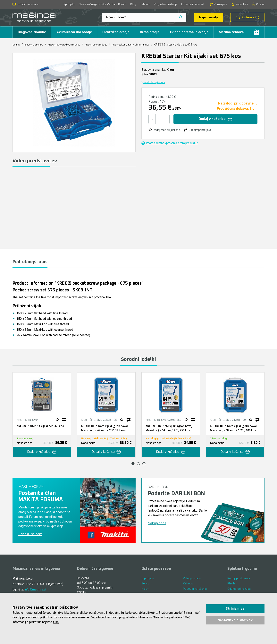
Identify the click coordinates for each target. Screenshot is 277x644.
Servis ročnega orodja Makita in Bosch (103, 4)
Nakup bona (157, 529)
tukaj (56, 622)
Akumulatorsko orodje (74, 32)
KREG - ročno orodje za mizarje (72, 45)
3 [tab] (144, 469)
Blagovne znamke (32, 32)
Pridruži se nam (30, 540)
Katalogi (145, 4)
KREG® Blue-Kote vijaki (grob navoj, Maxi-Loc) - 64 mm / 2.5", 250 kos (168, 431)
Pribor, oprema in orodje (189, 32)
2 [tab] (138, 469)
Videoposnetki (193, 584)
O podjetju (69, 4)
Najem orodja (209, 17)
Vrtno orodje (150, 32)
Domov (17, 45)
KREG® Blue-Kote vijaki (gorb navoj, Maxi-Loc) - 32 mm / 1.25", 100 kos (234, 431)
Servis (146, 590)
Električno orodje (116, 32)
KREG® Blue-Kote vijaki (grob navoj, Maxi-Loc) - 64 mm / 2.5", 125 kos (104, 431)
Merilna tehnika (231, 32)
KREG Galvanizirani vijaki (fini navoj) (148, 45)
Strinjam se (235, 609)
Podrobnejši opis (154, 82)
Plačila (232, 590)
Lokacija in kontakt (193, 4)
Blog (133, 4)
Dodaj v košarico (216, 119)
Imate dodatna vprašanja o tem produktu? (170, 143)
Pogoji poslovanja (240, 584)
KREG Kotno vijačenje (108, 45)
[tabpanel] (42, 418)
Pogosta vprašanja (166, 4)
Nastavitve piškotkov (235, 620)
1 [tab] (133, 469)
